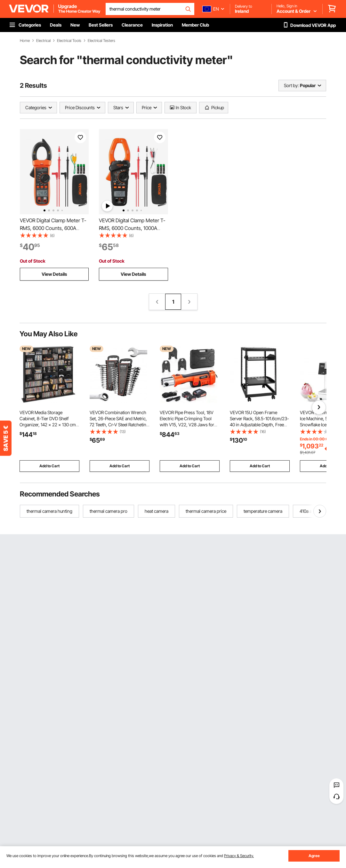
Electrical (43, 41)
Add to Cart (49, 466)
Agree (314, 856)
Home (25, 41)
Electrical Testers (101, 41)
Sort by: (291, 85)
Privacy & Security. (239, 856)
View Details (54, 274)
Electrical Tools (69, 41)
